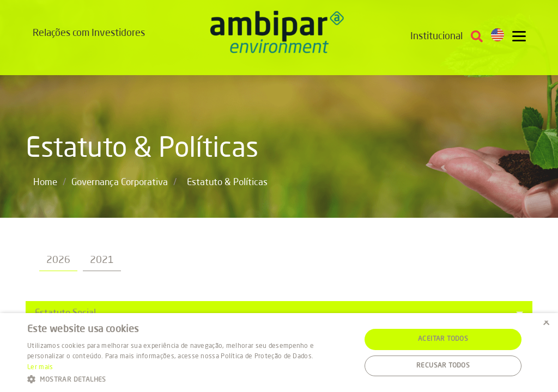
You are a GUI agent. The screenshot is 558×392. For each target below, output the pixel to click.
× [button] (546, 325)
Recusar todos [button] (443, 366)
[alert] (279, 353)
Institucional (436, 36)
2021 (102, 260)
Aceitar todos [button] (443, 339)
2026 (58, 260)
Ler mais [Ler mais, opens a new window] (40, 367)
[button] (189, 379)
